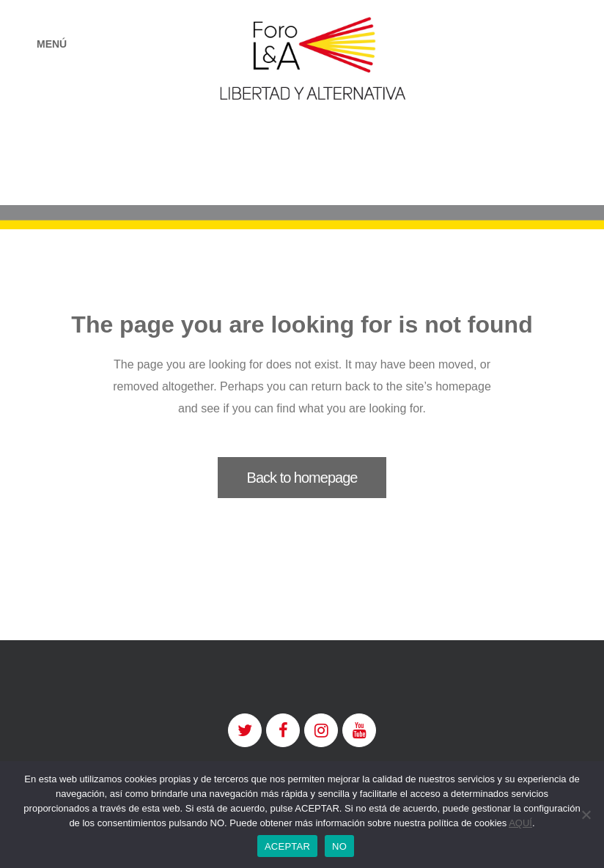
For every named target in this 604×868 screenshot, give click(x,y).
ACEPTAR (287, 846)
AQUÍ (520, 823)
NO (339, 846)
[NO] (586, 815)
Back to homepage (302, 478)
